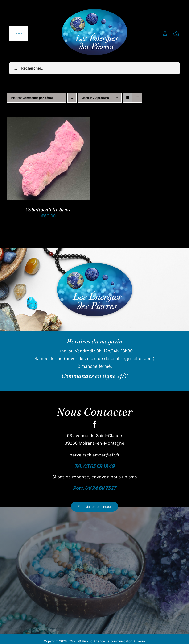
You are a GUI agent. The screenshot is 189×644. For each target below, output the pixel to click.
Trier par (32, 98)
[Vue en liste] (137, 98)
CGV (72, 641)
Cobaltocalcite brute (48, 209)
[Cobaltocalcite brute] (48, 120)
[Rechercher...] (94, 68)
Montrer (95, 98)
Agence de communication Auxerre (119, 641)
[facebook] (94, 424)
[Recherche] (15, 68)
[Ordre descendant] (72, 98)
